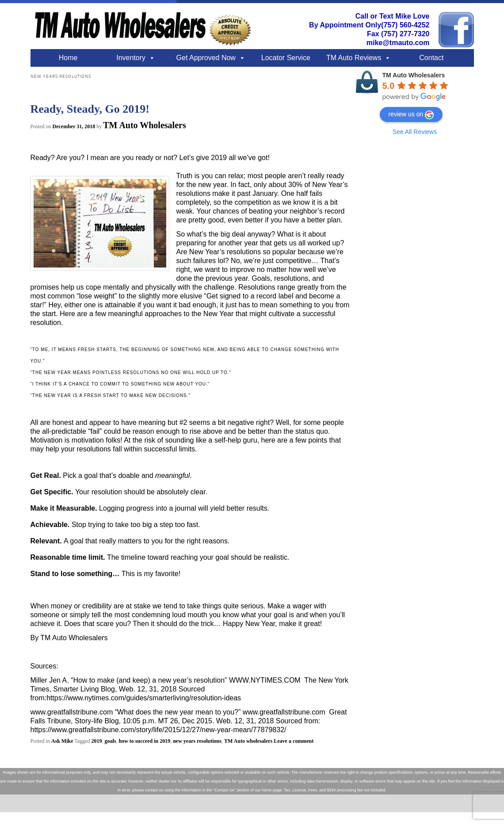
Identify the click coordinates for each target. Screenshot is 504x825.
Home (68, 58)
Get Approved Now (206, 58)
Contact (431, 58)
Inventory (131, 58)
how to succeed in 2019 (144, 741)
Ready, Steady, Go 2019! (90, 109)
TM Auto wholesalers (248, 741)
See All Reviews (415, 132)
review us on (411, 115)
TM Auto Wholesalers (144, 125)
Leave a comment (294, 741)
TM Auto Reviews (354, 58)
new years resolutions (197, 741)
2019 (96, 741)
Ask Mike (62, 741)
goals (110, 741)
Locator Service (286, 58)
